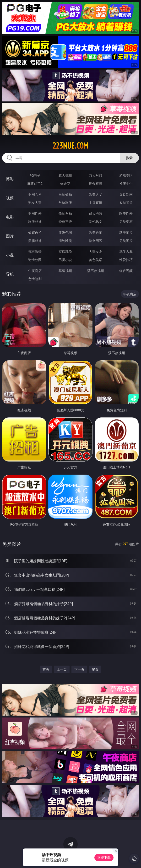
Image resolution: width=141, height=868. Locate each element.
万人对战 (96, 175)
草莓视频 (65, 271)
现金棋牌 (96, 183)
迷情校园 (35, 260)
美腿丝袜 (35, 241)
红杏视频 (126, 271)
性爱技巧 (126, 260)
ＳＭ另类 (126, 203)
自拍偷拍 (65, 194)
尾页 (95, 669)
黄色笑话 (96, 260)
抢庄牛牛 (126, 183)
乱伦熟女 (96, 222)
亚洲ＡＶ (35, 194)
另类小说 (65, 260)
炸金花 (65, 183)
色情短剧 (35, 279)
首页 (46, 669)
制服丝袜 (35, 222)
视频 (10, 198)
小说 (10, 255)
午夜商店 (35, 271)
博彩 (10, 179)
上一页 (62, 669)
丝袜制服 (65, 203)
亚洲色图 (65, 233)
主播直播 (96, 203)
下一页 (79, 669)
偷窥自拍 (35, 233)
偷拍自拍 (65, 213)
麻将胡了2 (35, 183)
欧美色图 (96, 233)
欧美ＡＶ (96, 194)
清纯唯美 (65, 241)
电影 (10, 217)
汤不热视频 (96, 271)
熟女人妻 (35, 203)
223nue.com (70, 146)
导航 (10, 274)
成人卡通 (96, 213)
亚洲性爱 (35, 213)
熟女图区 (96, 241)
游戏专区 (126, 175)
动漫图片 (126, 233)
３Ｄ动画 (126, 194)
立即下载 (104, 857)
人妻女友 (96, 252)
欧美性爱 (126, 213)
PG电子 (35, 175)
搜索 (129, 158)
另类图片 (126, 241)
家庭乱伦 (65, 252)
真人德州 (65, 175)
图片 (10, 236)
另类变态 (126, 222)
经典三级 (65, 222)
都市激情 (35, 252)
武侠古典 (126, 252)
